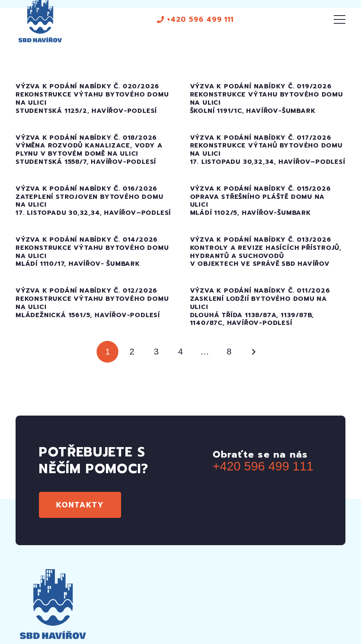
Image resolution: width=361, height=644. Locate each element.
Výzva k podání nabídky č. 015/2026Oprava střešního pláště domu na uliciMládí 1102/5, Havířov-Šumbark (261, 201)
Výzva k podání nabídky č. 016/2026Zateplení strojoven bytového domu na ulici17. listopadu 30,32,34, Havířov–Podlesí (93, 201)
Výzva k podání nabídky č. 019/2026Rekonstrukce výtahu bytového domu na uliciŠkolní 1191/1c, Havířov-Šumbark (267, 98)
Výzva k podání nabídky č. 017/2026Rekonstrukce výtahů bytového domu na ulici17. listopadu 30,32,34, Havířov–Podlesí (268, 150)
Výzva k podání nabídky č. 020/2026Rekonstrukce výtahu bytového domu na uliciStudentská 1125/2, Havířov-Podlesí (92, 98)
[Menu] (340, 19)
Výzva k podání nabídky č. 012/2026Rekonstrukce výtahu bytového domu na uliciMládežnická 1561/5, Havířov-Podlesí (92, 303)
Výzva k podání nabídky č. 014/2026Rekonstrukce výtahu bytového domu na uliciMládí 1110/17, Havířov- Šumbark (92, 252)
